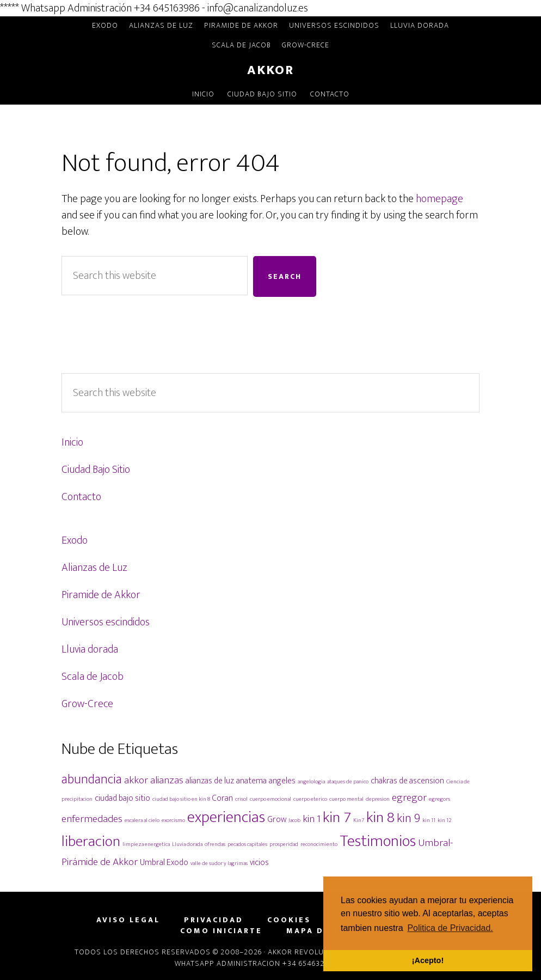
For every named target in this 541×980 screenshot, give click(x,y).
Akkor (270, 70)
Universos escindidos (106, 622)
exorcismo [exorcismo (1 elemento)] (173, 820)
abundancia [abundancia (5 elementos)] (92, 779)
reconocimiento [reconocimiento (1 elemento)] (319, 844)
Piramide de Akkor (101, 595)
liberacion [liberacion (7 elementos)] (91, 841)
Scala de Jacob (93, 677)
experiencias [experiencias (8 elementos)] (226, 817)
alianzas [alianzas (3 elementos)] (167, 780)
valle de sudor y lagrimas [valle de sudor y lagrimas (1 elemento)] (219, 863)
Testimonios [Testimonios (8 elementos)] (378, 841)
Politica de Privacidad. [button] (450, 928)
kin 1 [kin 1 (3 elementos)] (312, 819)
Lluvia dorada (90, 649)
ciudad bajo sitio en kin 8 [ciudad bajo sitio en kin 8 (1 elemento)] (181, 799)
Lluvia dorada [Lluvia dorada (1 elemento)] (187, 844)
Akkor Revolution (305, 952)
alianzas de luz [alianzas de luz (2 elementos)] (210, 781)
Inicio (72, 442)
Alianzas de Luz (94, 568)
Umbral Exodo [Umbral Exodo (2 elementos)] (164, 862)
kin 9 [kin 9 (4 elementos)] (408, 818)
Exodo (75, 540)
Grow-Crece (87, 704)
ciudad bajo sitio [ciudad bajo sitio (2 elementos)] (122, 798)
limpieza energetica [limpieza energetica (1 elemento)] (146, 844)
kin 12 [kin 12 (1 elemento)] (445, 820)
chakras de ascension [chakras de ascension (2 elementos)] (407, 781)
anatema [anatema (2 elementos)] (251, 781)
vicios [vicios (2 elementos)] (259, 862)
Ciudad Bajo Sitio (96, 470)
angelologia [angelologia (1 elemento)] (311, 782)
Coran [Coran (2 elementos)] (223, 798)
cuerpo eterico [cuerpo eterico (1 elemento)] (310, 799)
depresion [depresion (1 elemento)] (378, 799)
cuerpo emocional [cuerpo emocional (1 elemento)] (270, 799)
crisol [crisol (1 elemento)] (241, 799)
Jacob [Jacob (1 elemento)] (294, 820)
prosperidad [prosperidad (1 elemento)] (284, 844)
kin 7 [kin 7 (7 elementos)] (337, 817)
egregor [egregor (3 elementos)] (409, 798)
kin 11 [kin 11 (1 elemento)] (429, 820)
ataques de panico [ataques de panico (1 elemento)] (348, 782)
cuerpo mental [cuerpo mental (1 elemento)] (346, 799)
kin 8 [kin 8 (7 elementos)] (380, 817)
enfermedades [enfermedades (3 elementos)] (92, 819)
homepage (439, 199)
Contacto (81, 497)
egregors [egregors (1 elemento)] (439, 799)
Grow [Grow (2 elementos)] (277, 819)
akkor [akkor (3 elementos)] (136, 780)
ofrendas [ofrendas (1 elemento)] (215, 844)
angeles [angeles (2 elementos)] (282, 781)
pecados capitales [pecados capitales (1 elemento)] (247, 844)
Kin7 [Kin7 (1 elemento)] (359, 820)
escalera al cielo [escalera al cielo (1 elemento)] (142, 820)
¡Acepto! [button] (428, 960)
